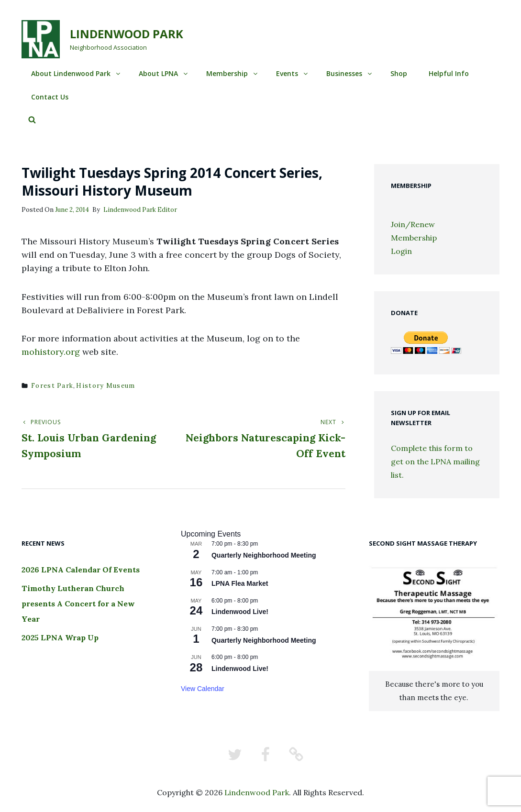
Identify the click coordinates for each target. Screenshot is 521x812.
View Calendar (203, 689)
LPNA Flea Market (240, 583)
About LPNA (164, 73)
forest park (52, 386)
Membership (233, 73)
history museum (105, 386)
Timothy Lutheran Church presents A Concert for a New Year (78, 604)
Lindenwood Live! (240, 612)
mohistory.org (51, 352)
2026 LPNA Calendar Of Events (81, 570)
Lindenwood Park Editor (140, 210)
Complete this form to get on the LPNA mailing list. (435, 461)
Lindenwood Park (127, 34)
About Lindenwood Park (76, 73)
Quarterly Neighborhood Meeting (264, 555)
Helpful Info (449, 73)
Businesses (350, 73)
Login (401, 251)
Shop (399, 73)
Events (293, 73)
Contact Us (50, 97)
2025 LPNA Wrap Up (60, 637)
